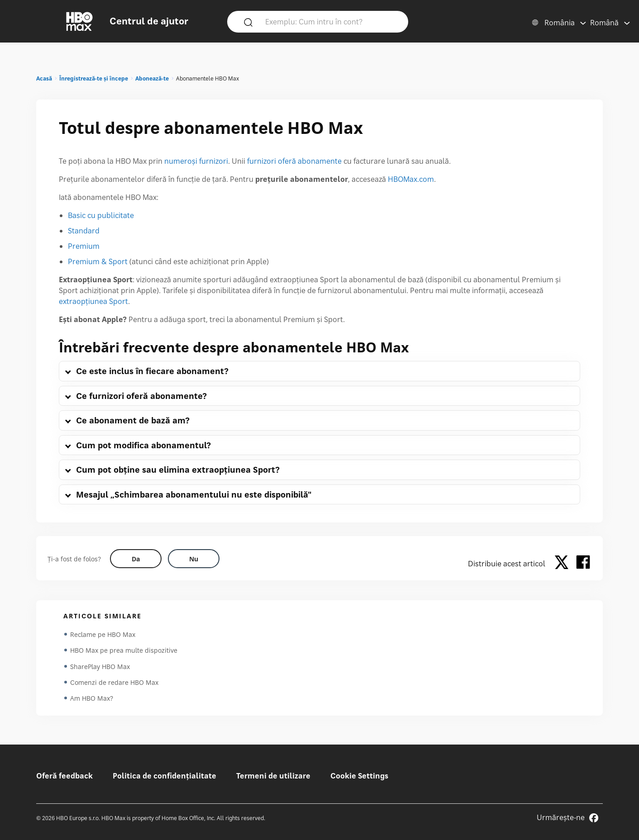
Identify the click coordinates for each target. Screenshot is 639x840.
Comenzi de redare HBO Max (114, 683)
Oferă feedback (64, 776)
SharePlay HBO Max (100, 667)
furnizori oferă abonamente (294, 161)
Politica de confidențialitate (165, 776)
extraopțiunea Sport (93, 301)
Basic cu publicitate (101, 215)
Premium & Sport (98, 261)
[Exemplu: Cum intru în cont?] (331, 21)
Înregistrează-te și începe (94, 78)
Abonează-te (152, 78)
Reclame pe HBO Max (103, 634)
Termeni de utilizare (273, 776)
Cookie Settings (359, 776)
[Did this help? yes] (136, 559)
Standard (84, 231)
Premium (84, 246)
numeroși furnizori (196, 161)
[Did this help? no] (194, 559)
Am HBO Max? (92, 700)
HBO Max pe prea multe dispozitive (124, 651)
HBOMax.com (411, 179)
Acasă (44, 78)
